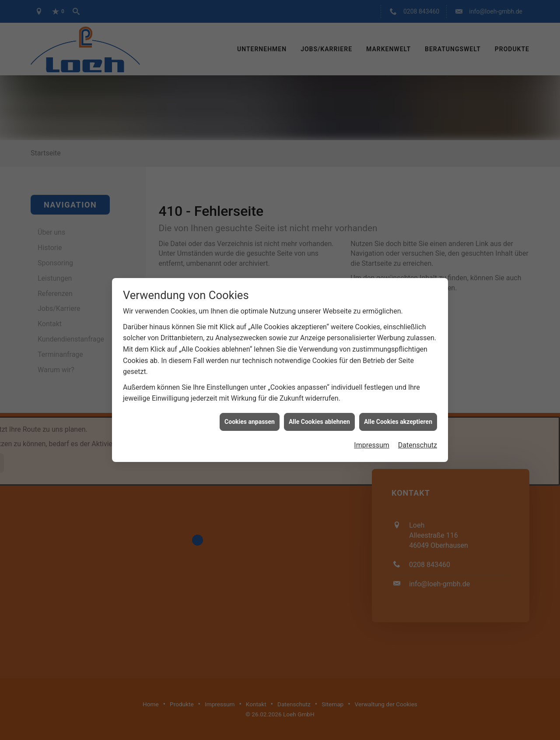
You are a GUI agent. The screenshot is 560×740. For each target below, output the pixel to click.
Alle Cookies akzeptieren (398, 401)
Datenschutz (418, 425)
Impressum (372, 425)
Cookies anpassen (250, 401)
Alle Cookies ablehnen (319, 401)
